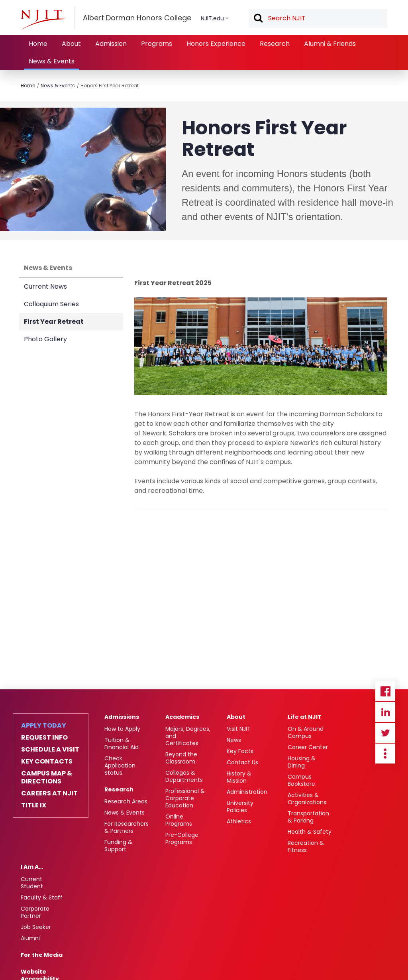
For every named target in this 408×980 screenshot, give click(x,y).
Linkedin (385, 712)
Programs (157, 44)
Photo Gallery (45, 339)
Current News (45, 286)
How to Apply (122, 729)
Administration (247, 792)
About (71, 44)
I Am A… (32, 867)
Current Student (32, 883)
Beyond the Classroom (181, 758)
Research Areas (126, 801)
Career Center (308, 747)
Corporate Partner (35, 912)
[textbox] (318, 18)
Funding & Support (118, 846)
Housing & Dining (302, 762)
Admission (111, 44)
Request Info (44, 738)
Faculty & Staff (42, 897)
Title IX (34, 805)
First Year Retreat (54, 322)
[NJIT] (43, 20)
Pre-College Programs (182, 838)
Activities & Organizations (307, 799)
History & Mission (239, 777)
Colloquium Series (51, 304)
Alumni (30, 938)
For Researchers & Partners (127, 827)
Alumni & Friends (330, 44)
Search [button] (258, 19)
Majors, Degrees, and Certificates (188, 736)
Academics (182, 717)
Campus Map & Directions (47, 777)
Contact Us (242, 762)
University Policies (240, 807)
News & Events (52, 61)
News (234, 740)
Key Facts (240, 751)
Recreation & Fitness (306, 846)
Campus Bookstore (301, 780)
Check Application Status (120, 766)
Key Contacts (47, 762)
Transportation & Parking (308, 817)
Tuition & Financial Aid (122, 744)
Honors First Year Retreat (110, 86)
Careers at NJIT (49, 793)
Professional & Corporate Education (185, 798)
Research (275, 44)
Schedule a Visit (50, 750)
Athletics (239, 821)
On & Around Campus (306, 732)
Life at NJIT (305, 717)
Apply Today (44, 726)
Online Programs (179, 820)
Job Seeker (36, 927)
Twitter (385, 733)
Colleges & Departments (184, 776)
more (385, 754)
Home (38, 44)
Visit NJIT (239, 729)
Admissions (122, 717)
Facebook (385, 691)
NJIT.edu (212, 18)
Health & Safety (310, 832)
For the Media (42, 955)
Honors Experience (216, 44)
